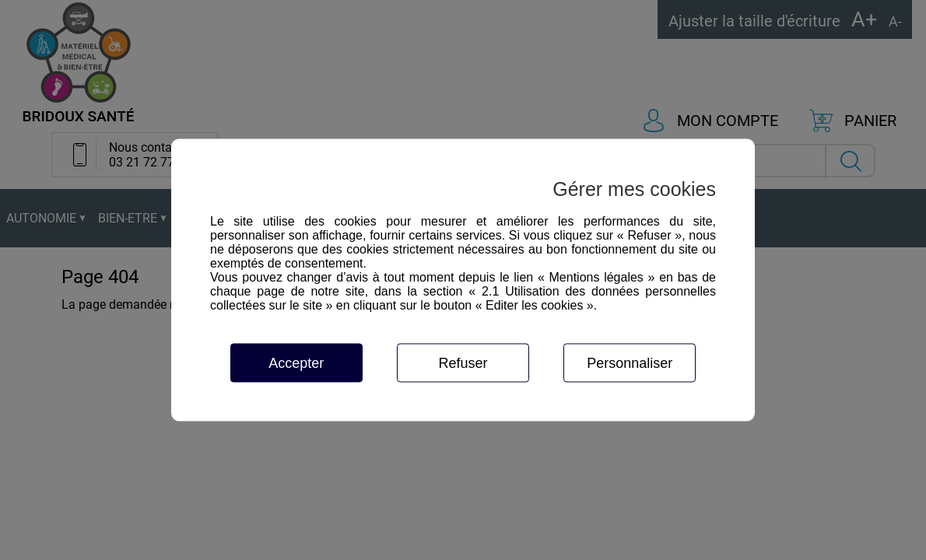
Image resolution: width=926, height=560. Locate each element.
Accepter (296, 363)
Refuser (463, 363)
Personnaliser (630, 363)
